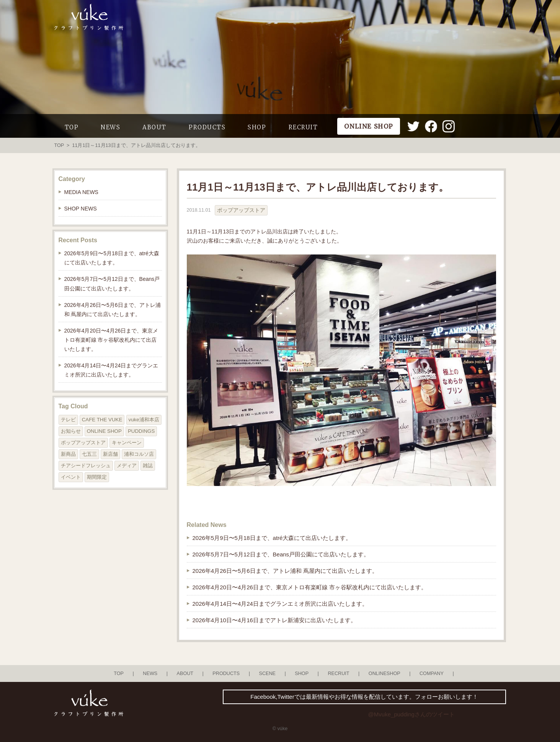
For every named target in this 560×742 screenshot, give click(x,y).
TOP (72, 127)
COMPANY (432, 674)
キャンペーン (127, 443)
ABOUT (154, 127)
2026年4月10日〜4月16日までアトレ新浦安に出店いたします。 (274, 620)
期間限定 (97, 477)
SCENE (268, 674)
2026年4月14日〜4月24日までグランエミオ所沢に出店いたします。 (280, 604)
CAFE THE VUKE (102, 420)
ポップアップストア (241, 210)
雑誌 (148, 466)
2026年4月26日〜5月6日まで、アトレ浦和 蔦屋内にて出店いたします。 (285, 571)
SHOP (257, 127)
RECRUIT (303, 127)
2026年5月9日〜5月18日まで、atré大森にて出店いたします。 (272, 538)
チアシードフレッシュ (86, 466)
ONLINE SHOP (104, 431)
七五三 (89, 454)
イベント (71, 477)
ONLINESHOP (384, 674)
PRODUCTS (207, 127)
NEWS (110, 127)
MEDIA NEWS (81, 192)
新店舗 (110, 454)
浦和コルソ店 (139, 454)
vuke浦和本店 (144, 420)
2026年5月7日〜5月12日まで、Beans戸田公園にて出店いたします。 (281, 554)
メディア (127, 466)
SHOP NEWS (81, 209)
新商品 (68, 454)
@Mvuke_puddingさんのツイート (411, 714)
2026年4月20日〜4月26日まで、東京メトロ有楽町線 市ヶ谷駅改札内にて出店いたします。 (310, 587)
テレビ (68, 420)
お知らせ (71, 431)
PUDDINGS (141, 431)
